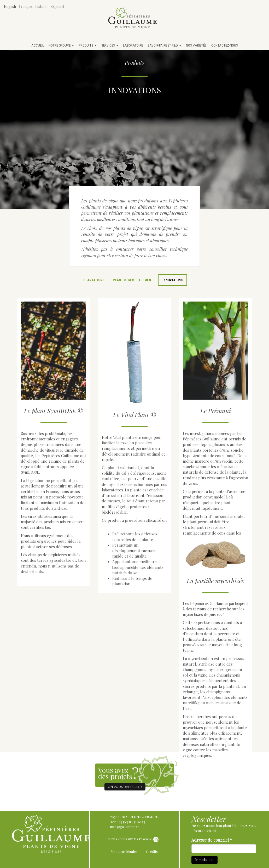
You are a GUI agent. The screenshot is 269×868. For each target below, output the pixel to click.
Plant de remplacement (133, 280)
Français (26, 6)
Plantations (94, 280)
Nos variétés (196, 45)
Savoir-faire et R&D (164, 45)
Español (57, 6)
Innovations (172, 280)
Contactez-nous (225, 45)
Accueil (38, 45)
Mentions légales (124, 851)
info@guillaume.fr (125, 827)
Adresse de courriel (212, 840)
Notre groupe (61, 45)
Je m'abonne (204, 860)
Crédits (152, 851)
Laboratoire (133, 45)
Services (110, 45)
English (10, 6)
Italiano (41, 6)
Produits (88, 45)
